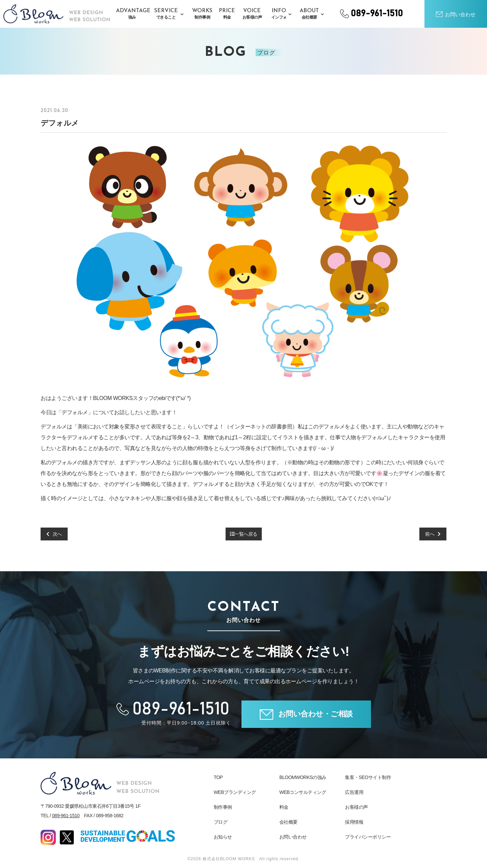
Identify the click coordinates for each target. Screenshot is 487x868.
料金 (284, 807)
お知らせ (223, 837)
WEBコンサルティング (303, 792)
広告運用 (354, 792)
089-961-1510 (66, 816)
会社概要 (288, 822)
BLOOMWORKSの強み (303, 777)
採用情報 (354, 822)
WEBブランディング (235, 792)
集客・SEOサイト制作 (368, 777)
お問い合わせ (293, 837)
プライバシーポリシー (368, 837)
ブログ (221, 822)
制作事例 (223, 807)
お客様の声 (356, 807)
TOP (218, 777)
